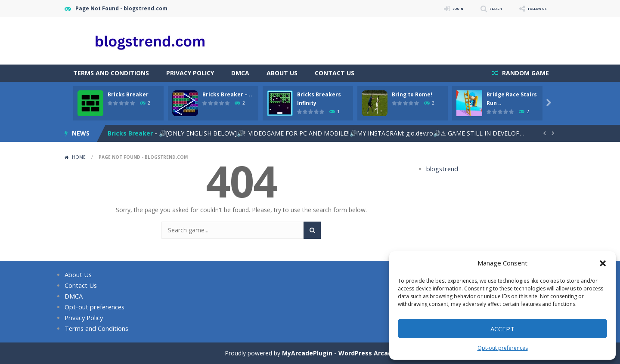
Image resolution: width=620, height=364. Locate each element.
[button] (603, 263)
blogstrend (441, 169)
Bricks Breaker (128, 94)
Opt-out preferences (503, 348)
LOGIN (433, 8)
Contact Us (335, 73)
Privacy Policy (190, 73)
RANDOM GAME (525, 73)
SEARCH (479, 8)
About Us (282, 73)
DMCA (240, 73)
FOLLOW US (531, 8)
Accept (502, 329)
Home (79, 157)
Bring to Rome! (412, 94)
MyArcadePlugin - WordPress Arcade (339, 353)
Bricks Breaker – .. (227, 94)
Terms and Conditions (111, 73)
